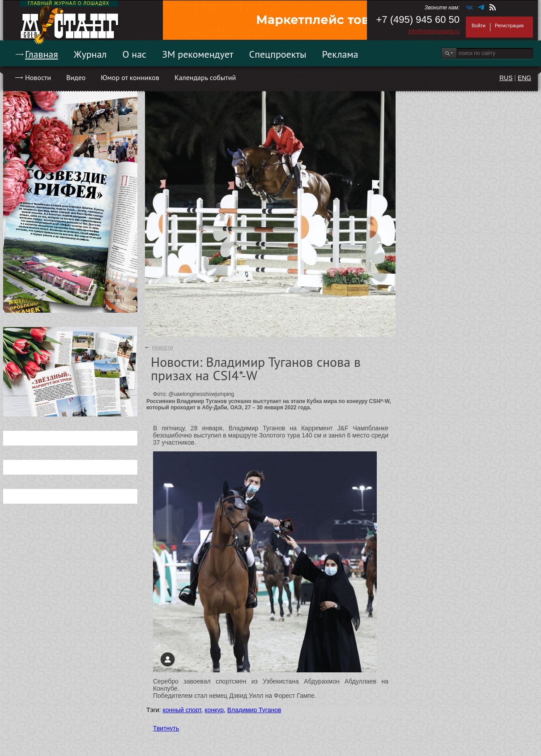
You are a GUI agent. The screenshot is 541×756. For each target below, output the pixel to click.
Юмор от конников (130, 77)
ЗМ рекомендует (198, 54)
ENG (524, 78)
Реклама (340, 54)
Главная (42, 54)
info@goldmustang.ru (434, 31)
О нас (134, 54)
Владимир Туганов (254, 710)
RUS (506, 78)
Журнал (90, 54)
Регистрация (509, 25)
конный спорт (182, 710)
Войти (479, 25)
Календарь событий (205, 77)
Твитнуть (166, 728)
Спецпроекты (278, 54)
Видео (76, 77)
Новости (38, 77)
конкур (214, 710)
